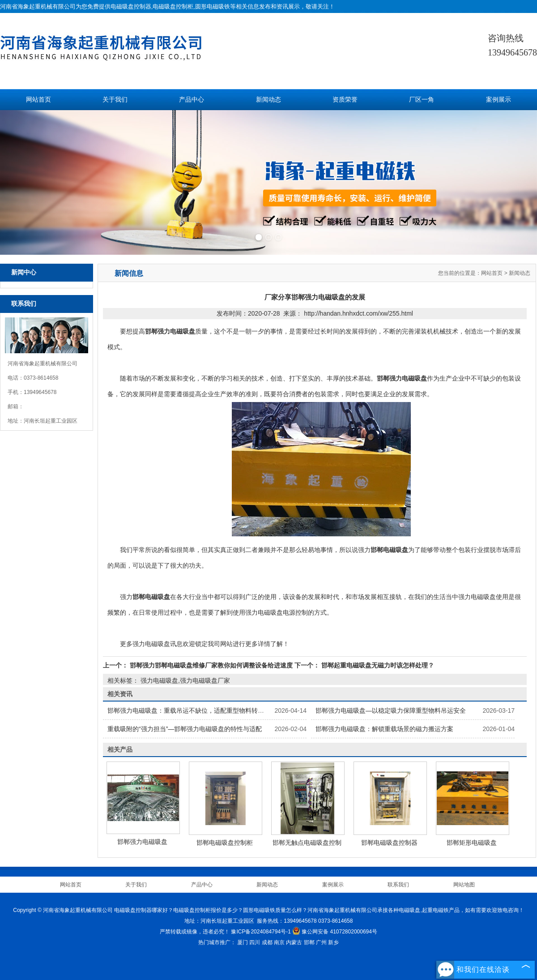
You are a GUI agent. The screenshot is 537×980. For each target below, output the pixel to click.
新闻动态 (268, 100)
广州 (321, 942)
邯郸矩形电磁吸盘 (472, 843)
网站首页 (38, 100)
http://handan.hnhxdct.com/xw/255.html (358, 313)
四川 (255, 942)
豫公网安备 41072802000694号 (335, 932)
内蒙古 (294, 942)
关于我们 (115, 100)
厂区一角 (422, 100)
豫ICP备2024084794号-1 (261, 932)
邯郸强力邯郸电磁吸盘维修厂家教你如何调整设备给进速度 (211, 665)
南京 (279, 942)
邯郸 (309, 942)
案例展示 (499, 100)
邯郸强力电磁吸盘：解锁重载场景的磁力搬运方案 (384, 729)
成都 (267, 942)
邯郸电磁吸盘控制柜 (225, 843)
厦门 (243, 942)
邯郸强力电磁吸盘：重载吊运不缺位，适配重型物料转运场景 (192, 710)
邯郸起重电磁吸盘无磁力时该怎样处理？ (377, 665)
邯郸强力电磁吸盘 (142, 842)
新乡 (333, 942)
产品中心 (192, 100)
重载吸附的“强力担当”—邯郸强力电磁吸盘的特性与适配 (185, 729)
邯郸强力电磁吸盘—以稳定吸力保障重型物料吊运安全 (391, 710)
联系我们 (398, 885)
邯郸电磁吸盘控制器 (389, 843)
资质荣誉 (345, 100)
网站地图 (464, 885)
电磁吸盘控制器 (131, 6)
